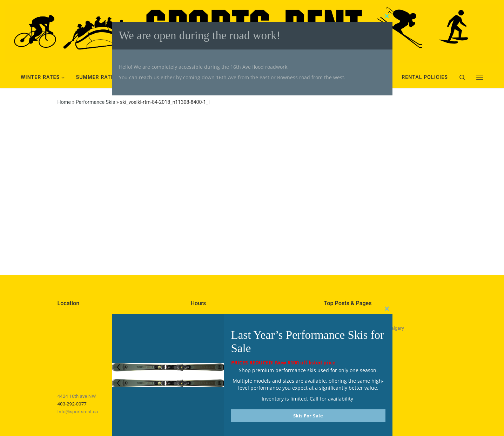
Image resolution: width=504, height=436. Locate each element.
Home (64, 102)
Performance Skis (95, 102)
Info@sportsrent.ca (78, 411)
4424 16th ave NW (77, 396)
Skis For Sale (308, 416)
